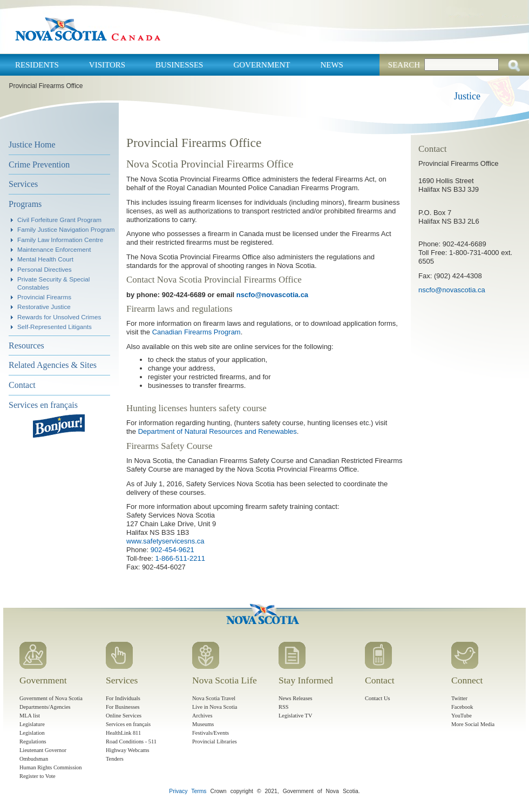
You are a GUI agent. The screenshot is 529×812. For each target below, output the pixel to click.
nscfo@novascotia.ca (272, 295)
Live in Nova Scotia (215, 707)
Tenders (115, 759)
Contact (22, 385)
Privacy (178, 791)
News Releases (296, 698)
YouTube (462, 716)
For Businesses (123, 707)
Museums (203, 724)
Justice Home (32, 145)
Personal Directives (45, 269)
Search (404, 65)
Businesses (179, 65)
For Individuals (123, 698)
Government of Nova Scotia (51, 698)
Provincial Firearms (44, 297)
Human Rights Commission (50, 767)
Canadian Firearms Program (196, 332)
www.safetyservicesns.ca (165, 541)
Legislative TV (295, 716)
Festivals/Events (211, 733)
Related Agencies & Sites (53, 365)
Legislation (32, 733)
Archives (202, 716)
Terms (199, 791)
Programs (25, 204)
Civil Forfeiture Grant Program (59, 220)
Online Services (124, 716)
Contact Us (377, 698)
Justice (467, 96)
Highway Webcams (128, 750)
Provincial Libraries (215, 741)
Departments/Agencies (45, 707)
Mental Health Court (45, 259)
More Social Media (473, 724)
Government (262, 65)
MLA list (30, 716)
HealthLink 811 (123, 733)
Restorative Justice (44, 307)
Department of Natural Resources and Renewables (218, 431)
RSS (284, 707)
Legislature (32, 724)
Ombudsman (34, 759)
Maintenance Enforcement (54, 249)
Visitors (107, 65)
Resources (26, 345)
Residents (37, 65)
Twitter (459, 698)
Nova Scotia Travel (214, 698)
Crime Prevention (39, 165)
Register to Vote (38, 776)
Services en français (43, 405)
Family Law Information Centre (60, 240)
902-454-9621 (172, 550)
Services (23, 184)
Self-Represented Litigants (55, 327)
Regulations (33, 741)
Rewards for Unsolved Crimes (59, 317)
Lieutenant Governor (43, 750)
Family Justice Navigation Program (66, 229)
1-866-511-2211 (180, 558)
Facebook (462, 707)
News (332, 65)
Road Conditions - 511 (131, 741)
